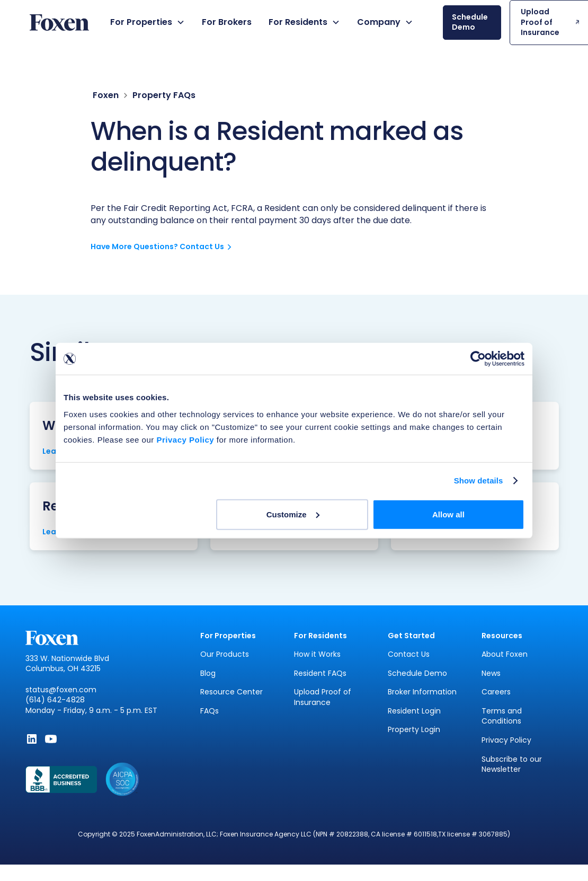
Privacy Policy (506, 740)
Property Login (414, 730)
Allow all (448, 514)
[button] (148, 22)
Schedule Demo (417, 673)
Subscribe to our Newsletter (512, 765)
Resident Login (414, 711)
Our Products (225, 654)
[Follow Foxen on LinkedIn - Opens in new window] (32, 739)
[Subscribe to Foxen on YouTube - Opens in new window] (51, 739)
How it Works (317, 654)
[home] (59, 23)
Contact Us (409, 654)
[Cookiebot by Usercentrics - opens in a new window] (478, 359)
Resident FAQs (320, 673)
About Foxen (505, 654)
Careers (496, 692)
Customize (293, 514)
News (491, 673)
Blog (208, 673)
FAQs (210, 711)
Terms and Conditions (502, 716)
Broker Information (422, 692)
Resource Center (231, 692)
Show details (479, 481)
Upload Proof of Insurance (323, 697)
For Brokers (227, 22)
